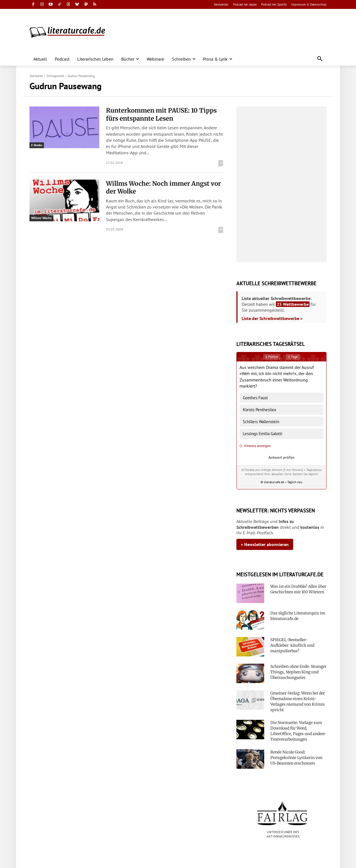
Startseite (36, 76)
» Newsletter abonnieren (265, 544)
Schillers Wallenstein (261, 422)
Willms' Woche (41, 218)
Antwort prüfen (281, 457)
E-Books (37, 145)
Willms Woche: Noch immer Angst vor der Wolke (163, 188)
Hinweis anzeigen (255, 446)
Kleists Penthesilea (259, 410)
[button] (320, 59)
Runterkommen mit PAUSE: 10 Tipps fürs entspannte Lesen (161, 114)
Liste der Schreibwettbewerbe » (272, 318)
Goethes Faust (255, 398)
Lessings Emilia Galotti (263, 434)
